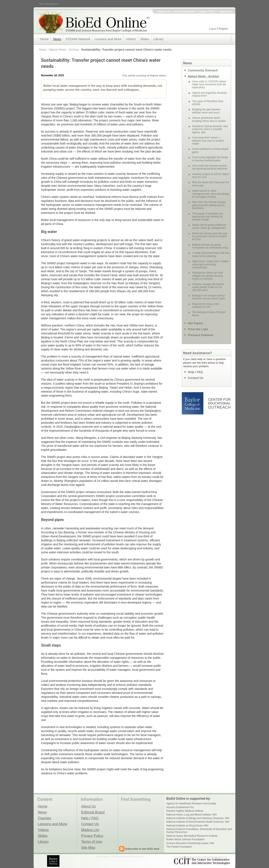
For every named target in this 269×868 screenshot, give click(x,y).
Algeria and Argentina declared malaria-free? (209, 94)
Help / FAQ (207, 11)
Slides (145, 39)
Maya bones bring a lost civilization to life (205, 305)
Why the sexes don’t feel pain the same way (211, 184)
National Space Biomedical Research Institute (192, 836)
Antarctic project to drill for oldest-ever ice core (211, 176)
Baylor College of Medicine (193, 403)
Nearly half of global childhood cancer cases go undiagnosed (209, 226)
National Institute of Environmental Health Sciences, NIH (198, 822)
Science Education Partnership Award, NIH (190, 843)
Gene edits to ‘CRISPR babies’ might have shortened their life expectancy (209, 85)
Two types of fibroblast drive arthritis (208, 103)
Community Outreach (203, 70)
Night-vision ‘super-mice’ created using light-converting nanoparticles (210, 264)
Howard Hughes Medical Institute (185, 811)
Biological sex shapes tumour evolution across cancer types (209, 297)
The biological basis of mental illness (209, 314)
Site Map (88, 847)
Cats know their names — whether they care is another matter (208, 141)
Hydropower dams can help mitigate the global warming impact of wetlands (207, 276)
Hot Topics (195, 323)
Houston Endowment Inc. (180, 807)
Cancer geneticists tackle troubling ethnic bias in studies (209, 119)
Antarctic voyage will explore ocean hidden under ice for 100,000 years (208, 287)
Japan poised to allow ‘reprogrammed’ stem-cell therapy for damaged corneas (211, 194)
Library (159, 39)
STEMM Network (78, 39)
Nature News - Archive (64, 50)
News (57, 39)
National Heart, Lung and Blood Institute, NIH (191, 815)
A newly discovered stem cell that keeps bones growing (211, 254)
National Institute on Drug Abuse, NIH (187, 826)
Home (44, 39)
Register (223, 29)
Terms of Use (92, 842)
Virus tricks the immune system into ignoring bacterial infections (210, 167)
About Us (164, 11)
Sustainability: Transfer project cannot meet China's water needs (126, 50)
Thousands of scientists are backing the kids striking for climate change (207, 217)
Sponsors (226, 11)
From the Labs (198, 329)
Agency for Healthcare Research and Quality (191, 804)
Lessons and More (108, 39)
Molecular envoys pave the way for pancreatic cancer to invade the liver (210, 236)
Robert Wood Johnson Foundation (185, 839)
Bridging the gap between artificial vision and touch (206, 111)
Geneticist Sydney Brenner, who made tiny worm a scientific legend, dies (210, 129)
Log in (213, 29)
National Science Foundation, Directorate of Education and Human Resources (199, 831)
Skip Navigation (49, 4)
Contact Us (196, 378)
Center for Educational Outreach (219, 403)
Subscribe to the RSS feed (142, 849)
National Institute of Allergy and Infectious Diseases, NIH (198, 818)
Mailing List (90, 830)
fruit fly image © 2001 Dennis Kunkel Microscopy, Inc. (120, 857)
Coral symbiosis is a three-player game (210, 150)
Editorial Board (185, 11)
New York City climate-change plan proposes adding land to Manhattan (209, 205)
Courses (44, 818)
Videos (131, 39)
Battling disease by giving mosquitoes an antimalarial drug (210, 246)
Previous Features (201, 335)
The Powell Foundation (179, 847)
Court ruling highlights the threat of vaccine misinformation (210, 159)
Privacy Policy (92, 836)
